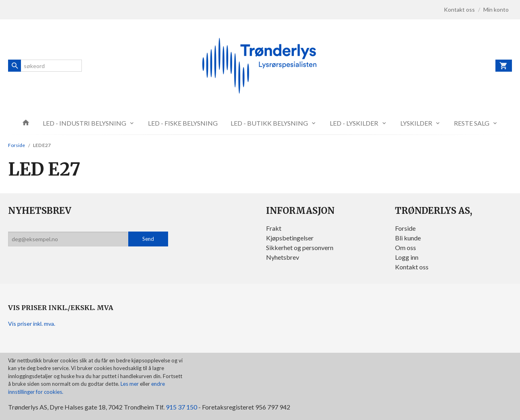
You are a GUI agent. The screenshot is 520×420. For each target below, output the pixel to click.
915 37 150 (181, 407)
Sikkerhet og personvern (300, 247)
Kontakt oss (412, 267)
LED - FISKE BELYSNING (183, 123)
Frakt (274, 228)
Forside (17, 145)
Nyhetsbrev (283, 257)
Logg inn (407, 257)
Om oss (406, 247)
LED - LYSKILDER (354, 123)
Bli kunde (408, 238)
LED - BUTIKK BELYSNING (269, 123)
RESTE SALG (472, 123)
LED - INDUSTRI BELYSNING (84, 123)
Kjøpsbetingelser (290, 238)
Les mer (130, 384)
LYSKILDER (416, 123)
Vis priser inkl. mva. (32, 324)
